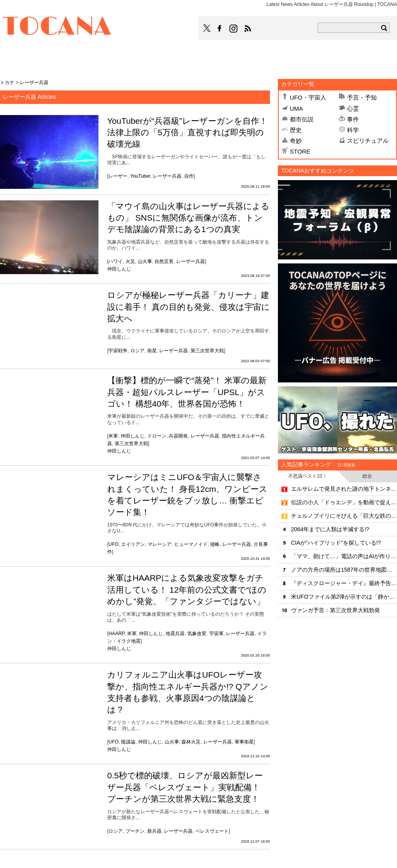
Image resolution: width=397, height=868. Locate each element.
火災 (130, 261)
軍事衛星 (244, 742)
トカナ (7, 83)
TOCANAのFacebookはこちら (220, 29)
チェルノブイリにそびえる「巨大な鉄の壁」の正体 (344, 516)
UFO (113, 544)
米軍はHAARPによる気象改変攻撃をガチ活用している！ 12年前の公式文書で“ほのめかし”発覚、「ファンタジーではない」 (187, 590)
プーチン (135, 831)
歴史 (296, 130)
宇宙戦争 (118, 351)
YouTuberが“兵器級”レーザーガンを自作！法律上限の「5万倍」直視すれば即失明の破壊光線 (187, 133)
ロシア (137, 351)
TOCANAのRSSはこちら (248, 29)
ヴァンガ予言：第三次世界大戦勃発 (335, 610)
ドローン (157, 436)
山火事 (145, 261)
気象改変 (197, 634)
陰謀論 (128, 742)
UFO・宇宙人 (308, 97)
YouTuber (140, 176)
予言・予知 (362, 97)
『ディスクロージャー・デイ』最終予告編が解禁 (344, 583)
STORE (300, 151)
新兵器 (154, 831)
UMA (296, 108)
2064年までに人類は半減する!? (330, 529)
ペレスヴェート (212, 831)
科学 (353, 130)
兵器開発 (178, 436)
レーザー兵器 (167, 176)
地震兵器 (175, 634)
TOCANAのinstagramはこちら (234, 29)
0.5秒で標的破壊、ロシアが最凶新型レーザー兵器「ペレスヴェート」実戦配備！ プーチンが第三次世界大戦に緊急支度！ (185, 787)
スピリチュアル (368, 141)
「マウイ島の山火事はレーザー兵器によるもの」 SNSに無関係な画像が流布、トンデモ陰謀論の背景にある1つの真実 (188, 218)
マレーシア (160, 544)
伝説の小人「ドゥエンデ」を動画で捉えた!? (344, 502)
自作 (189, 176)
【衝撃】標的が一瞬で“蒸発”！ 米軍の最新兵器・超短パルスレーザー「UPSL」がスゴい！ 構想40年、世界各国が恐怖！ (187, 392)
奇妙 (296, 141)
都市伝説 (302, 119)
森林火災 (191, 742)
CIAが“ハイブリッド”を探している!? (336, 543)
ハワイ (116, 261)
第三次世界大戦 (207, 351)
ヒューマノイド (191, 544)
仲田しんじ (119, 269)
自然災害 (164, 261)
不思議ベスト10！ (307, 476)
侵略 (215, 544)
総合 (367, 476)
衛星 (152, 351)
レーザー (118, 176)
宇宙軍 (216, 634)
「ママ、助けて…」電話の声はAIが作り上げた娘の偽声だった (344, 556)
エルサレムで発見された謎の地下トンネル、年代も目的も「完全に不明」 (344, 489)
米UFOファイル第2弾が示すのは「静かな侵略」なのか (344, 597)
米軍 (113, 436)
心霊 (353, 108)
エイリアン (133, 544)
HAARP (116, 634)
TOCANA (57, 27)
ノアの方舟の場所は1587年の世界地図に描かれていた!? (344, 570)
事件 (353, 119)
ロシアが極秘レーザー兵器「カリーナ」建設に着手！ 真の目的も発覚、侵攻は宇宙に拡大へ (189, 307)
